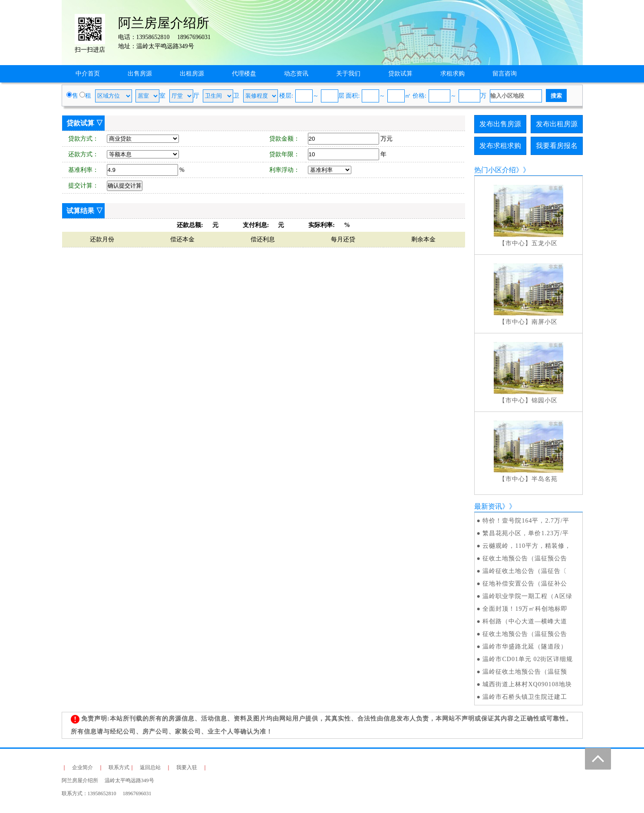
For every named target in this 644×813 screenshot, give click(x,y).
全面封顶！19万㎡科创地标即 (525, 609)
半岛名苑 (545, 479)
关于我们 (348, 74)
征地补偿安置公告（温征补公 (525, 584)
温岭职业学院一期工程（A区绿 (527, 596)
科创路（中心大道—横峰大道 (525, 621)
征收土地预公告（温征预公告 (525, 558)
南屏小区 (545, 322)
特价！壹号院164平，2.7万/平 (526, 521)
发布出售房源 (500, 124)
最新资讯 (488, 506)
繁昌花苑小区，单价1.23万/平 (525, 533)
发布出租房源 (557, 124)
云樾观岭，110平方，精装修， (527, 546)
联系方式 (119, 767)
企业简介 (83, 767)
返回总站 (150, 767)
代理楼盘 (244, 74)
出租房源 (192, 74)
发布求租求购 (500, 146)
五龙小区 (545, 243)
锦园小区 (545, 400)
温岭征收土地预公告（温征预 (525, 672)
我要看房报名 (557, 146)
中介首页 (88, 74)
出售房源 (140, 74)
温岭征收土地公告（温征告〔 (525, 571)
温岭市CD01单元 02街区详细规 (528, 659)
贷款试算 (400, 74)
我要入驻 (187, 767)
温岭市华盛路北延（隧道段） (525, 647)
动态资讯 (296, 74)
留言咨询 (505, 74)
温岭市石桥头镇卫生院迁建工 (525, 697)
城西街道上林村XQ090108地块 (527, 684)
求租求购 (452, 74)
